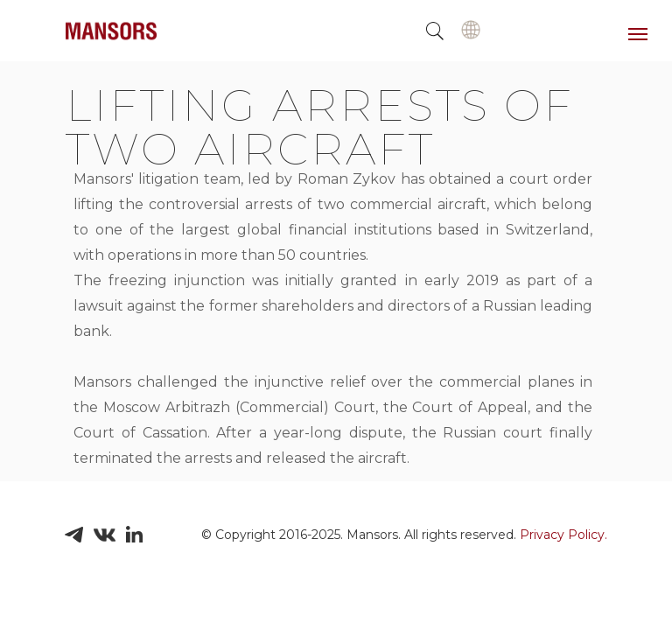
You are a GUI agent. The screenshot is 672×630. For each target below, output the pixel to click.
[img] (471, 30)
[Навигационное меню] (638, 34)
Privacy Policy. (563, 535)
